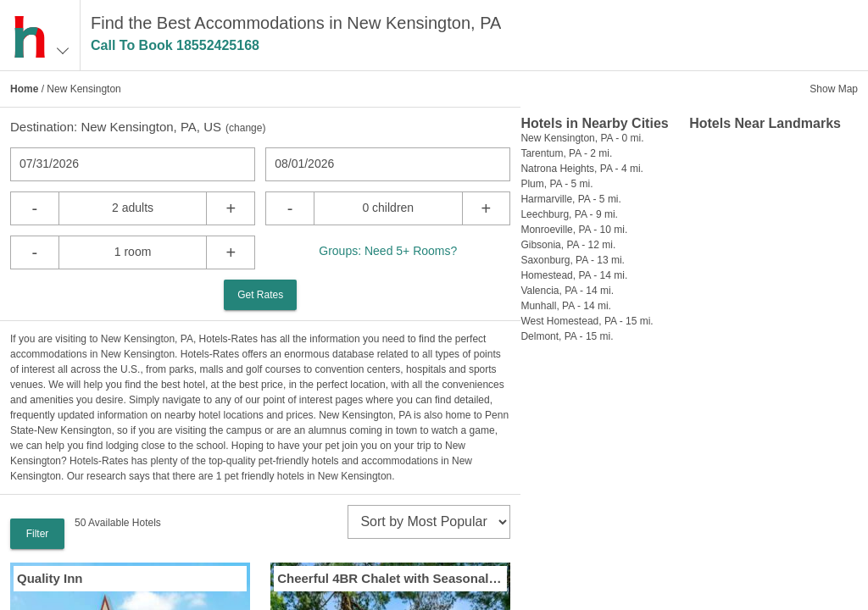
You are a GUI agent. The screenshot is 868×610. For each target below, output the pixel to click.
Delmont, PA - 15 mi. (567, 336)
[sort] (429, 522)
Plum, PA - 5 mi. (556, 184)
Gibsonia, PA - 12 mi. (568, 245)
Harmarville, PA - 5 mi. (570, 199)
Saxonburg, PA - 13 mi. (573, 260)
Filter (38, 534)
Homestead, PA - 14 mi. (574, 275)
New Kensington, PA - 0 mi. (582, 138)
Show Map (834, 89)
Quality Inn (50, 578)
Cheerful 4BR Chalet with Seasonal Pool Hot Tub (390, 578)
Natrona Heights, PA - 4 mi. (582, 169)
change (245, 128)
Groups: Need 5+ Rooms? (388, 251)
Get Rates (260, 295)
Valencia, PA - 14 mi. (567, 291)
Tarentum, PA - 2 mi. (566, 153)
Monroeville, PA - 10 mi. (574, 230)
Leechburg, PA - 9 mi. (569, 214)
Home (24, 89)
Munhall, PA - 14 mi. (566, 306)
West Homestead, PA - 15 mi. (587, 321)
